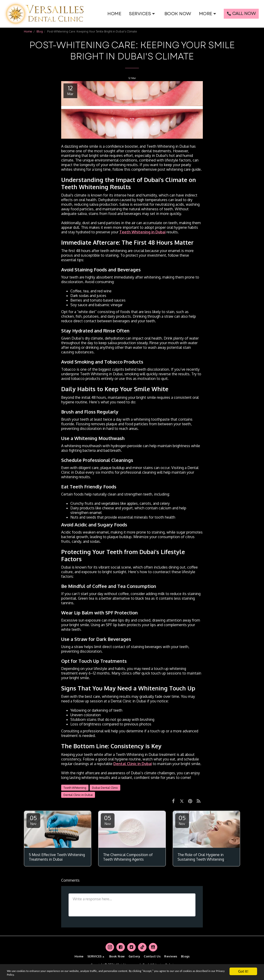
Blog (40, 31)
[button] (143, 14)
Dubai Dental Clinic (105, 788)
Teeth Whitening (75, 788)
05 (33, 820)
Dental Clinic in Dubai (78, 795)
